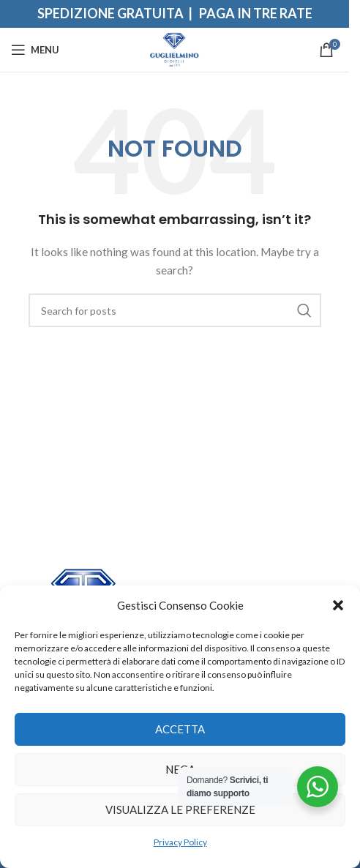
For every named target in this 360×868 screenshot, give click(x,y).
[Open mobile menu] (35, 50)
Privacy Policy (180, 842)
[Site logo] (175, 49)
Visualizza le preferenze (180, 809)
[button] (338, 605)
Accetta (180, 729)
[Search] (175, 310)
